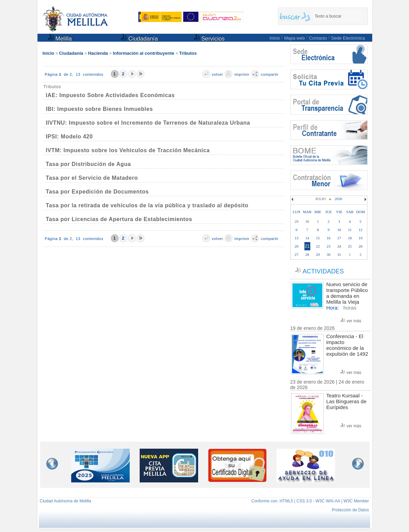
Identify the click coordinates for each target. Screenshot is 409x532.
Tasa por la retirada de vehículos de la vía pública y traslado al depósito (147, 205)
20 (297, 246)
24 (339, 246)
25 (350, 246)
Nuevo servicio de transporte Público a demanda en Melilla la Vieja (347, 293)
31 (339, 254)
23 (329, 246)
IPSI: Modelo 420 (69, 137)
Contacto (318, 38)
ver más (354, 321)
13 (297, 238)
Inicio (275, 38)
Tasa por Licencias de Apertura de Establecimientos (119, 219)
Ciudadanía (139, 38)
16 (329, 238)
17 (339, 238)
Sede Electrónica (348, 38)
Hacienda (98, 53)
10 (339, 230)
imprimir (242, 74)
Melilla (60, 38)
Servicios (209, 38)
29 (318, 254)
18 (350, 238)
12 (361, 230)
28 (307, 254)
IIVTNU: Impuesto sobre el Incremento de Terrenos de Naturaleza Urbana (148, 123)
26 (361, 246)
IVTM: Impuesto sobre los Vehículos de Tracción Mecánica (128, 150)
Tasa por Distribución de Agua (88, 164)
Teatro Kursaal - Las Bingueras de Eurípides (347, 401)
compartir (270, 74)
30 (329, 254)
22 (318, 246)
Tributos (188, 53)
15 (318, 238)
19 (361, 238)
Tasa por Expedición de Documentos (97, 192)
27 (297, 254)
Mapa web (294, 38)
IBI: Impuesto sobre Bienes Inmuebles (99, 109)
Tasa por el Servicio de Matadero (92, 178)
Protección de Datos (350, 510)
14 (307, 238)
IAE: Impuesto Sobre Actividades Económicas (110, 95)
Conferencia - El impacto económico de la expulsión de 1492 (347, 345)
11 (350, 230)
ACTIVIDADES (323, 271)
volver (218, 74)
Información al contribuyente (143, 53)
